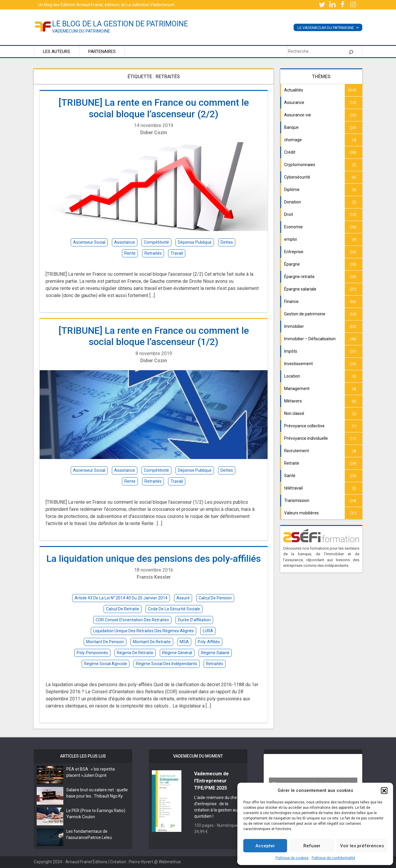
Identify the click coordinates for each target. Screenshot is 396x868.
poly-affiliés (209, 642)
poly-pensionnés (92, 653)
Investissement (298, 364)
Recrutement (297, 451)
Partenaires (102, 52)
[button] (384, 790)
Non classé (294, 413)
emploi (290, 239)
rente (130, 253)
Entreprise (294, 252)
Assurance (294, 102)
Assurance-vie (298, 115)
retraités (153, 253)
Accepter (265, 846)
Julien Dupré (95, 775)
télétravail (293, 488)
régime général (177, 653)
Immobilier (294, 326)
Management (297, 389)
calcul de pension (215, 598)
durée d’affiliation (194, 620)
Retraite (292, 463)
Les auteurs (57, 52)
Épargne (292, 264)
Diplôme (292, 190)
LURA (208, 631)
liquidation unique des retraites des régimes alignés (144, 631)
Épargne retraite (299, 277)
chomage (293, 140)
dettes (227, 242)
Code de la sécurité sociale (174, 609)
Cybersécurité (297, 177)
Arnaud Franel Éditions (86, 862)
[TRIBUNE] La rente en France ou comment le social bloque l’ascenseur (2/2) (154, 108)
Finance (291, 301)
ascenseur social (89, 242)
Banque (291, 127)
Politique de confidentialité (333, 858)
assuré (183, 598)
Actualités (294, 90)
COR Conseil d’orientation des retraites (132, 620)
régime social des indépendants (166, 664)
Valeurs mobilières (301, 513)
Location (292, 376)
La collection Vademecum (150, 5)
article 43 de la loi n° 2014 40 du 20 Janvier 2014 (121, 598)
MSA (184, 642)
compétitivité (156, 242)
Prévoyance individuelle (306, 438)
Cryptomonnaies (300, 165)
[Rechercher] (351, 52)
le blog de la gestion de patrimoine (120, 24)
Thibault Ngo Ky (108, 796)
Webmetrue (170, 862)
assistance (125, 242)
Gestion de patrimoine (305, 314)
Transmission (297, 500)
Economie (293, 227)
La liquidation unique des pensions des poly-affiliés (154, 559)
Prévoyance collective (304, 426)
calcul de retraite (123, 609)
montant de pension (105, 642)
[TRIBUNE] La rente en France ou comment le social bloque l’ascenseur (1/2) (154, 336)
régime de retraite (135, 653)
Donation (293, 202)
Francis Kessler (154, 577)
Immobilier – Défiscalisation (310, 339)
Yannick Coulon (81, 817)
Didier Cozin (154, 133)
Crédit (290, 152)
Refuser (312, 846)
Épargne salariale (300, 289)
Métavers (293, 401)
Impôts (291, 351)
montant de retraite (152, 642)
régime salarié (215, 653)
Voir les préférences (362, 846)
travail (177, 253)
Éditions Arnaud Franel (82, 5)
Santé (290, 476)
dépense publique (195, 242)
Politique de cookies (292, 858)
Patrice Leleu (100, 837)
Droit (289, 214)
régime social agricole (106, 664)
